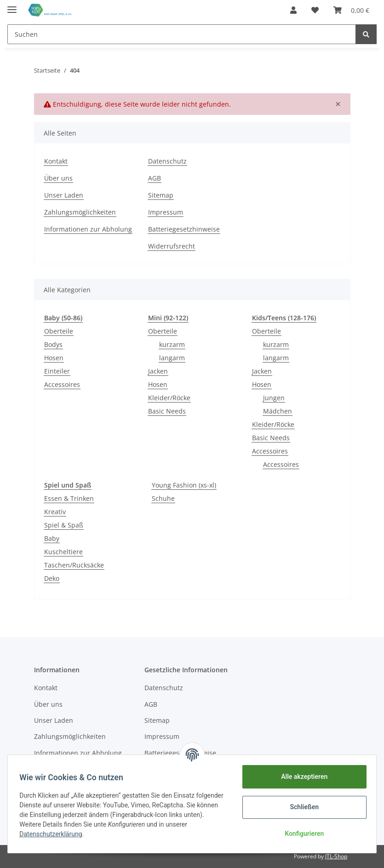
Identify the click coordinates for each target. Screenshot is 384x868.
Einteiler (57, 371)
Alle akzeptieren (301, 777)
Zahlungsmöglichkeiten (80, 212)
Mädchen (278, 411)
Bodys (53, 344)
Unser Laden (64, 195)
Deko (52, 578)
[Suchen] (182, 34)
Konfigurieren (301, 834)
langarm (172, 358)
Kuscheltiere (63, 552)
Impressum (166, 212)
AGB (155, 178)
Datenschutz (167, 161)
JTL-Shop (336, 856)
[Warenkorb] (351, 10)
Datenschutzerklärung (54, 834)
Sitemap (161, 195)
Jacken (158, 371)
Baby (52, 538)
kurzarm (172, 344)
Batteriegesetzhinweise (184, 229)
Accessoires (62, 384)
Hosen (54, 358)
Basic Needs (167, 411)
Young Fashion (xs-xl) (184, 485)
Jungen (274, 398)
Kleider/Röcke (169, 398)
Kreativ (55, 512)
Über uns (58, 178)
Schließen (301, 807)
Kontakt (56, 161)
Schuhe (163, 498)
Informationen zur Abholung (88, 229)
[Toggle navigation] (12, 6)
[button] (293, 10)
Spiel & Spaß (64, 525)
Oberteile (59, 331)
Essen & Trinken (69, 498)
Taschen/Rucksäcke (74, 565)
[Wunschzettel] (315, 10)
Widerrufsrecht (172, 246)
